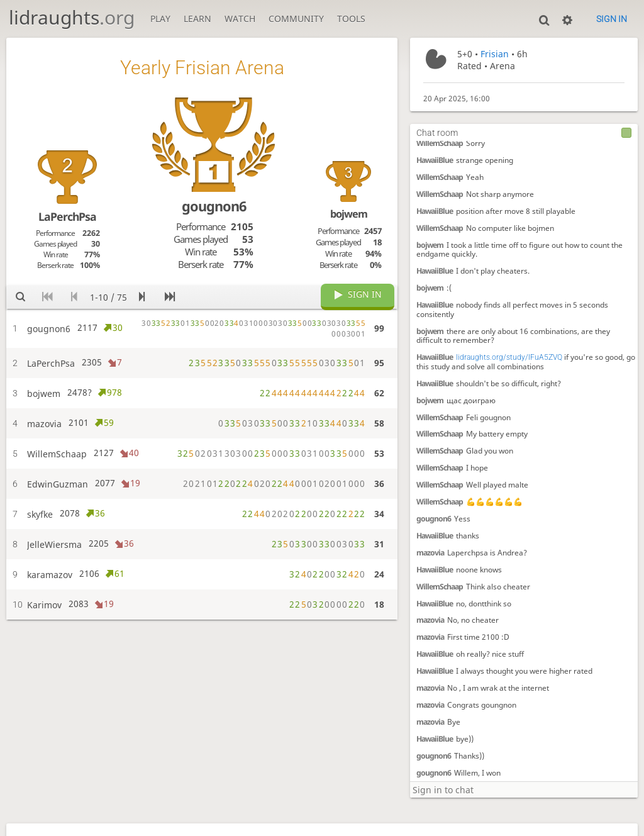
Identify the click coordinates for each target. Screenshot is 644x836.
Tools (351, 19)
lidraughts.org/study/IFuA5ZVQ (509, 357)
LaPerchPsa (67, 216)
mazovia (430, 553)
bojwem (430, 245)
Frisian (495, 54)
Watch (240, 19)
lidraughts (72, 17)
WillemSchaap (440, 143)
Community (296, 19)
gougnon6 (434, 519)
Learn (197, 19)
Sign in (612, 19)
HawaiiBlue (435, 160)
